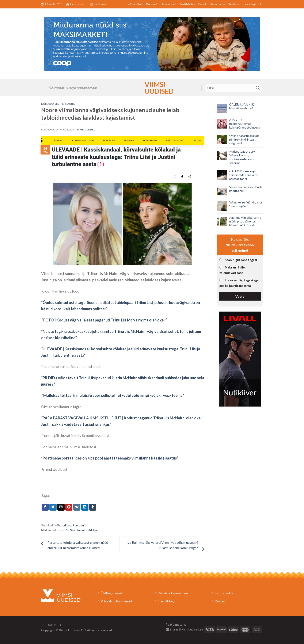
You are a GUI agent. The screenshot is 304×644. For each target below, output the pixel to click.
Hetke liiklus (75, 4)
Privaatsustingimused (116, 601)
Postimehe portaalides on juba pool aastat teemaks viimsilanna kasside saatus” (111, 458)
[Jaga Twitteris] (53, 507)
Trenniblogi (249, 4)
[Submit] (258, 88)
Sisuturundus (218, 4)
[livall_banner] (240, 359)
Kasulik (202, 4)
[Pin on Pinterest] (69, 507)
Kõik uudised (135, 4)
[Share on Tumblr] (93, 507)
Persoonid (152, 4)
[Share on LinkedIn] (85, 507)
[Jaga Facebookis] (45, 507)
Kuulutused (99, 4)
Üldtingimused (111, 593)
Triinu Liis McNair (87, 530)
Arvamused (169, 4)
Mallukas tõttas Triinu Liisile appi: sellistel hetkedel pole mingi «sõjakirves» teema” (114, 395)
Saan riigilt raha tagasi (241, 260)
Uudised (51, 625)
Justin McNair (66, 530)
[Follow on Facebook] (260, 4)
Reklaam (234, 4)
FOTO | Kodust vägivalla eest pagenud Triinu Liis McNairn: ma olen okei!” (105, 320)
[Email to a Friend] (61, 507)
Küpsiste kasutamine (173, 593)
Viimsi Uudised (152, 88)
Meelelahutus (187, 4)
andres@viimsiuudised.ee (184, 629)
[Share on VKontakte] (77, 507)
